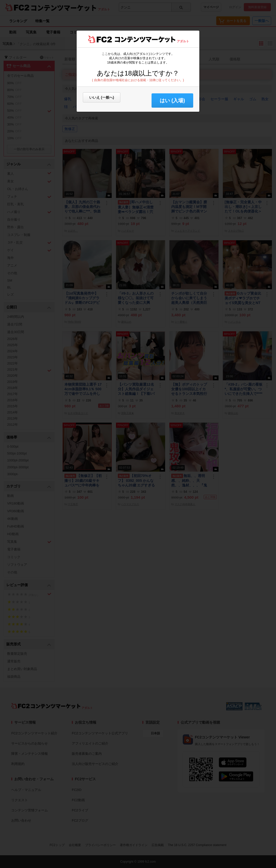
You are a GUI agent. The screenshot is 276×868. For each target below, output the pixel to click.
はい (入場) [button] (172, 100)
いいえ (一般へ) (102, 97)
